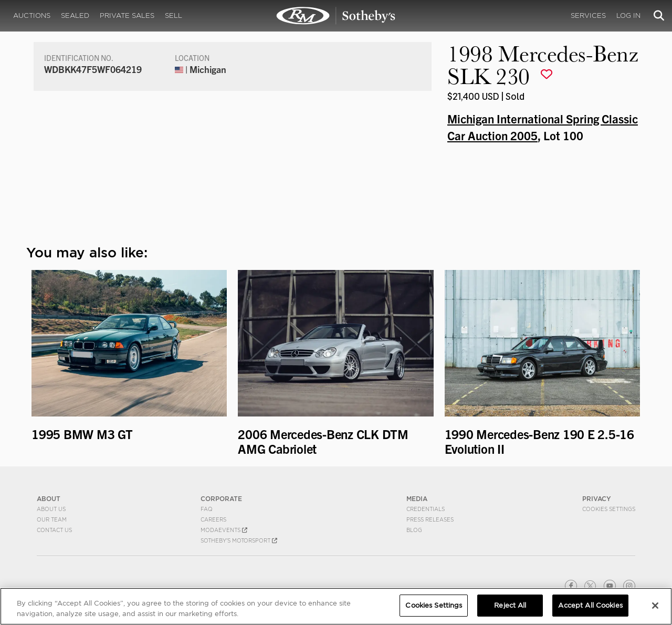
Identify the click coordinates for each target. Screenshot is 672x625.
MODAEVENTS (224, 530)
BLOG (414, 530)
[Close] (655, 606)
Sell (174, 15)
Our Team (52, 519)
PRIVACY (597, 499)
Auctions (32, 15)
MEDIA (417, 499)
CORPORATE (221, 499)
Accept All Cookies (590, 605)
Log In (628, 15)
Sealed (75, 15)
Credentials (426, 509)
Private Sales (127, 15)
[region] (336, 606)
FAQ (207, 509)
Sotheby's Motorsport (239, 540)
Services (588, 15)
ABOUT (49, 499)
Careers (213, 519)
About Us (51, 509)
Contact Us (54, 530)
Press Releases (430, 519)
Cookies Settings (609, 509)
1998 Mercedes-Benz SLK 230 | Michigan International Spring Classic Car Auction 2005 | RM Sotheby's (336, 16)
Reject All (510, 605)
